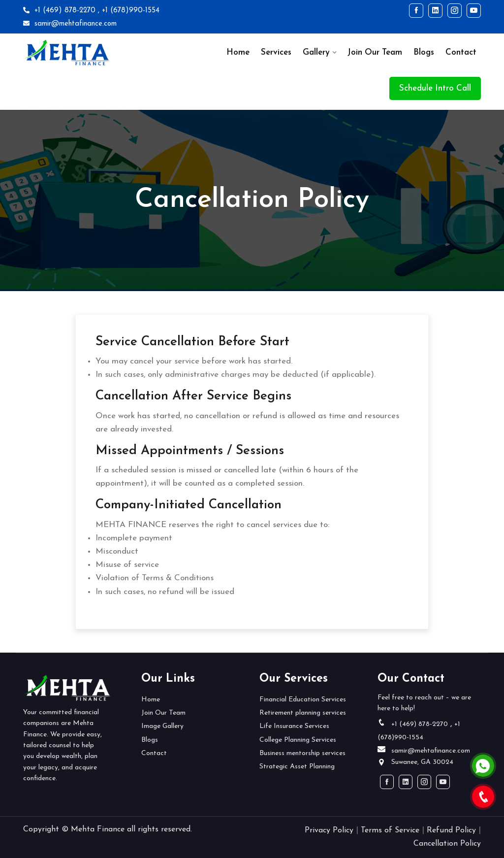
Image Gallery (162, 726)
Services (276, 52)
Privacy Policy (329, 830)
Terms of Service (390, 830)
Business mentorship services (302, 753)
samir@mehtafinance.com (70, 24)
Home (238, 52)
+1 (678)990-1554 (131, 11)
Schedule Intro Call (435, 88)
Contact (461, 52)
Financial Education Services (303, 700)
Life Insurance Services (294, 726)
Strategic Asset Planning (297, 767)
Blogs (424, 52)
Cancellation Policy (447, 844)
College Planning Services (298, 740)
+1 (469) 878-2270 (59, 11)
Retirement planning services (303, 713)
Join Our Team (375, 52)
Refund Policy (451, 830)
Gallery (316, 52)
